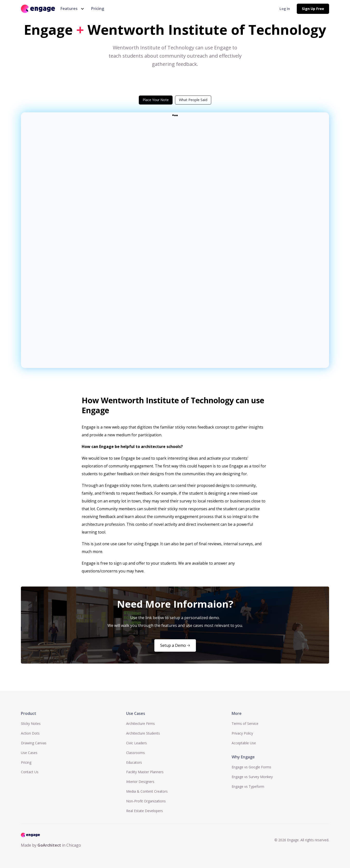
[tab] (156, 100)
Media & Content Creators (147, 791)
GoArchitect (49, 845)
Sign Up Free (313, 9)
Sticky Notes (31, 723)
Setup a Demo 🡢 (175, 645)
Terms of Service (245, 723)
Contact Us (30, 772)
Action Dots (30, 733)
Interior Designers (140, 782)
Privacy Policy (242, 733)
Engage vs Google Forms (251, 767)
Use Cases (29, 753)
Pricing (98, 9)
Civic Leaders (136, 743)
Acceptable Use (244, 743)
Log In (285, 9)
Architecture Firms (140, 723)
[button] (71, 9)
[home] (38, 9)
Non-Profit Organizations (146, 801)
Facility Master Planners (145, 772)
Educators (134, 762)
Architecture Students (143, 733)
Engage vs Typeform (248, 786)
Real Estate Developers (144, 811)
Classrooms (136, 753)
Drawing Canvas (34, 743)
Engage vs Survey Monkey (252, 777)
